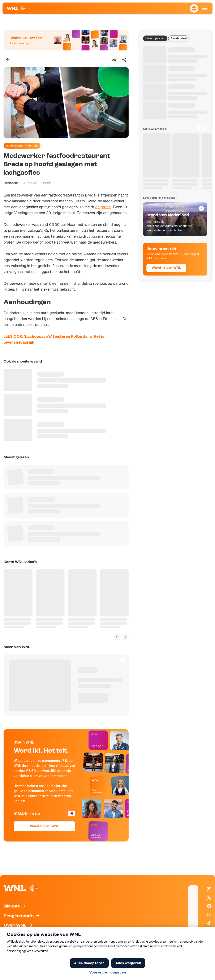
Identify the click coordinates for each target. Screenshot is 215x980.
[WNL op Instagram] (209, 889)
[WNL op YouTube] (209, 914)
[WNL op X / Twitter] (209, 898)
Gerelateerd (179, 38)
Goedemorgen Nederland (22, 146)
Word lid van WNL (44, 826)
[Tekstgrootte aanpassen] (114, 60)
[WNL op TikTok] (209, 923)
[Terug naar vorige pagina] (8, 60)
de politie (103, 207)
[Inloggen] (194, 8)
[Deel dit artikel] (124, 60)
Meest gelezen (155, 38)
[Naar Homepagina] (17, 8)
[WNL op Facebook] (209, 906)
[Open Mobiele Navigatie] (205, 8)
